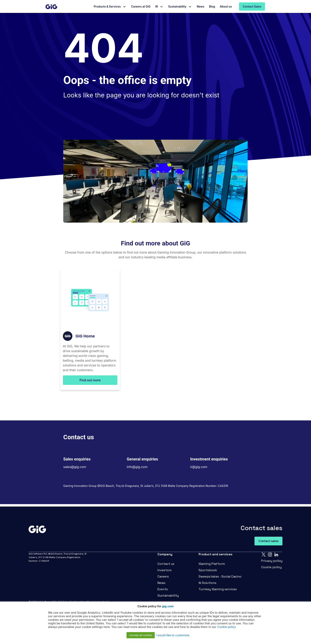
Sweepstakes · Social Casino (220, 576)
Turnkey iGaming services (218, 589)
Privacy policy (272, 561)
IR (157, 6)
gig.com (168, 606)
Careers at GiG (141, 6)
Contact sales (268, 541)
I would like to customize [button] (173, 635)
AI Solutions (207, 583)
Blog (212, 6)
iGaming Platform (212, 564)
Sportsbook (208, 570)
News (201, 6)
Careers (163, 576)
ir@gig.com (199, 467)
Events (163, 589)
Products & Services (107, 6)
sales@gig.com (75, 467)
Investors (165, 570)
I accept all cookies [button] (141, 635)
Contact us (166, 564)
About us (226, 6)
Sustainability (177, 6)
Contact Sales (252, 6)
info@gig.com (137, 467)
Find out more (90, 380)
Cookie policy (271, 567)
